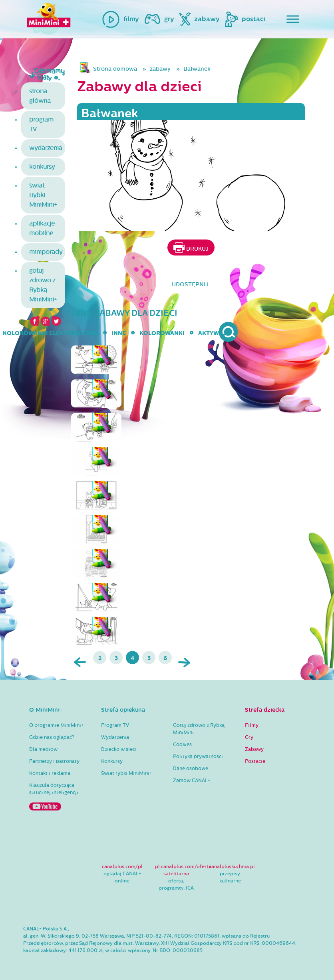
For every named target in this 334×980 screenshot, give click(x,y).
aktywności (218, 333)
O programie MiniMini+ (56, 725)
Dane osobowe (191, 768)
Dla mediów (43, 749)
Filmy (252, 725)
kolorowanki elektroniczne (50, 333)
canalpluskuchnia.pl (232, 866)
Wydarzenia (115, 737)
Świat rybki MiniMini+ (126, 773)
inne (119, 333)
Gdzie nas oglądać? (52, 737)
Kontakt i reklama (50, 773)
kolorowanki (162, 333)
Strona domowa (115, 69)
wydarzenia (46, 148)
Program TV (115, 725)
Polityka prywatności (198, 756)
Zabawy (254, 749)
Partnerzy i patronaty (54, 761)
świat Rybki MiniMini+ (43, 195)
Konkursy (112, 761)
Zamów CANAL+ (192, 780)
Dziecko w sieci (119, 749)
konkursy (42, 167)
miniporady (46, 252)
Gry (249, 737)
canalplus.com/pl (122, 866)
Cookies (182, 744)
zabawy (160, 69)
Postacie (255, 761)
